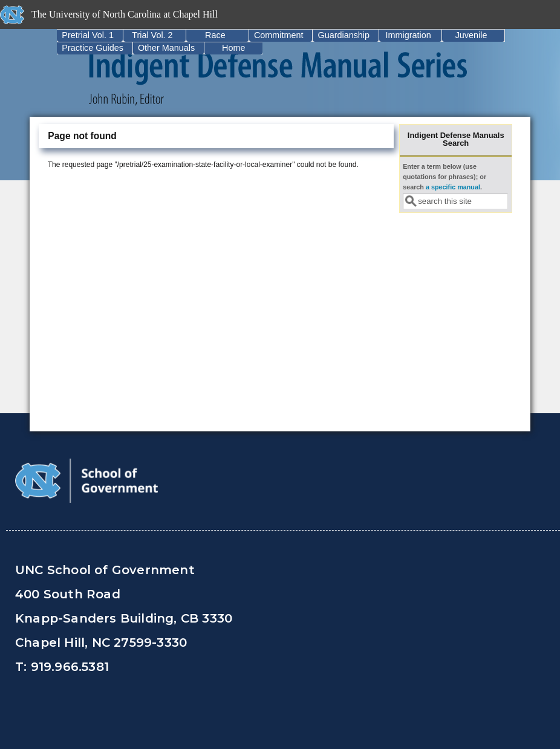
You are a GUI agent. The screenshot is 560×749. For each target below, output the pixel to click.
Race (215, 35)
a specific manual (453, 187)
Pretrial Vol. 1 (88, 35)
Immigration (408, 35)
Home (233, 48)
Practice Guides (93, 48)
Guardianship (343, 35)
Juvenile (471, 35)
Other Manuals (166, 48)
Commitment (279, 35)
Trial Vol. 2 (152, 35)
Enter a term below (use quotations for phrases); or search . (444, 177)
